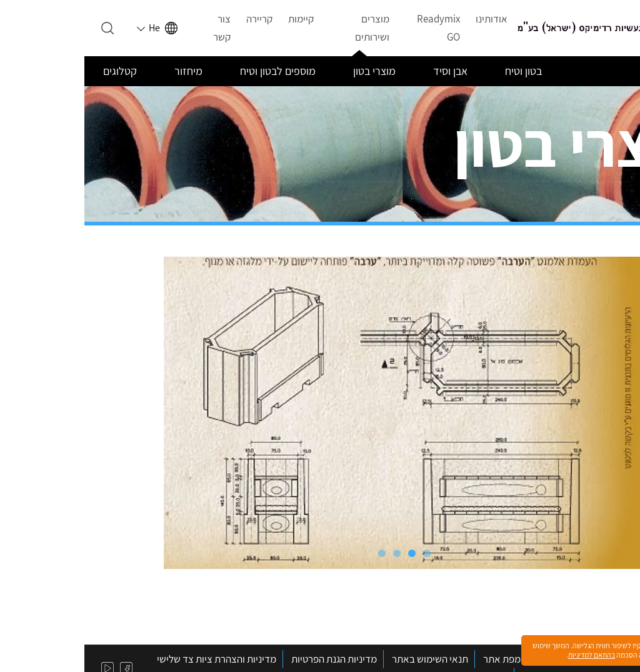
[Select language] (74, 28)
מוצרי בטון (290, 71)
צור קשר (137, 28)
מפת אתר (417, 659)
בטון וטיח (439, 71)
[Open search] (23, 28)
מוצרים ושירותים (288, 28)
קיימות (217, 19)
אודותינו (407, 19)
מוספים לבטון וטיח (193, 71)
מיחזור (104, 71)
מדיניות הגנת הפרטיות (250, 659)
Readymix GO (354, 28)
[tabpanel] (320, 413)
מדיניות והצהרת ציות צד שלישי (132, 659)
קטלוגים (36, 71)
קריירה (175, 19)
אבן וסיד (366, 71)
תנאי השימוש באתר (346, 659)
